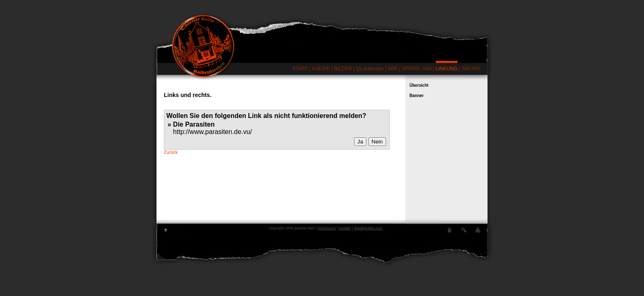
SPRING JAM (416, 69)
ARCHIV (471, 69)
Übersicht (419, 85)
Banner (416, 96)
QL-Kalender (370, 69)
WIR (392, 69)
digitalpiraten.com (368, 228)
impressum (327, 228)
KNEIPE (321, 69)
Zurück (171, 152)
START (300, 69)
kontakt (345, 228)
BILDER (343, 69)
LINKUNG (447, 69)
